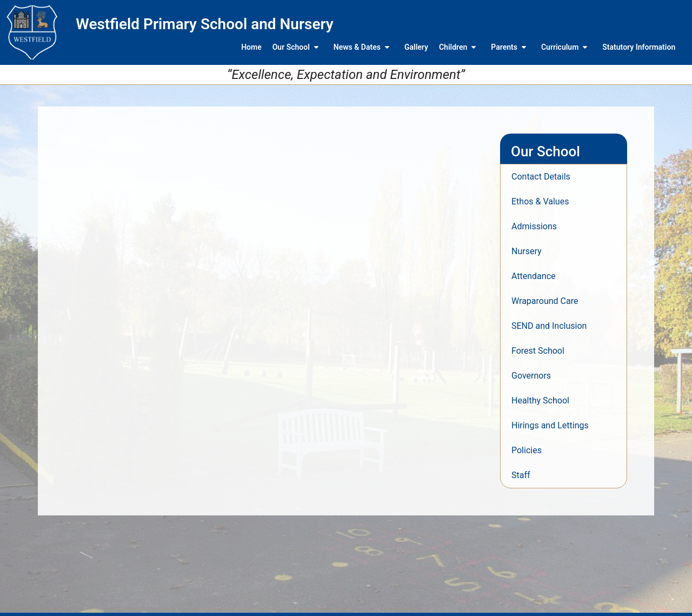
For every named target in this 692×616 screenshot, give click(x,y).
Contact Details (541, 177)
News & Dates (364, 47)
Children (460, 47)
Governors (531, 376)
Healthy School (540, 400)
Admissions (534, 226)
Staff (521, 475)
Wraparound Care (545, 301)
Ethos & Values (540, 201)
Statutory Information (639, 47)
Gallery (416, 47)
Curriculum (566, 47)
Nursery (527, 251)
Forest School (538, 351)
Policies (527, 450)
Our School (298, 47)
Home (251, 47)
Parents (511, 47)
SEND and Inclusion (549, 326)
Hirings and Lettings (550, 425)
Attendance (534, 276)
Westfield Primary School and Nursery (205, 24)
